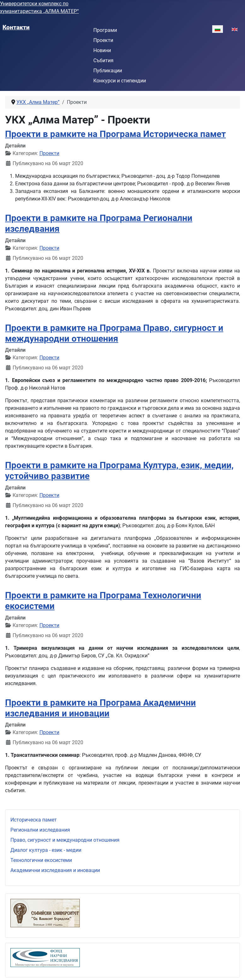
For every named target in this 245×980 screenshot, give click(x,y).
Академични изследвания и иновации (55, 870)
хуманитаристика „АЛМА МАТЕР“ (39, 11)
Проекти (103, 40)
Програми (105, 30)
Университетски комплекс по (34, 4)
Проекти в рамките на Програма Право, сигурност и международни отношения (114, 333)
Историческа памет (34, 820)
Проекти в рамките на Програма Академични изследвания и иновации (100, 708)
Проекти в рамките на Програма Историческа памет (115, 134)
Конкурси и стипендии (120, 81)
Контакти (16, 27)
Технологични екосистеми (41, 860)
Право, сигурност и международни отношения (65, 840)
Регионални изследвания (40, 830)
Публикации (108, 71)
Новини (102, 50)
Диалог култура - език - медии (46, 850)
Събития (103, 60)
